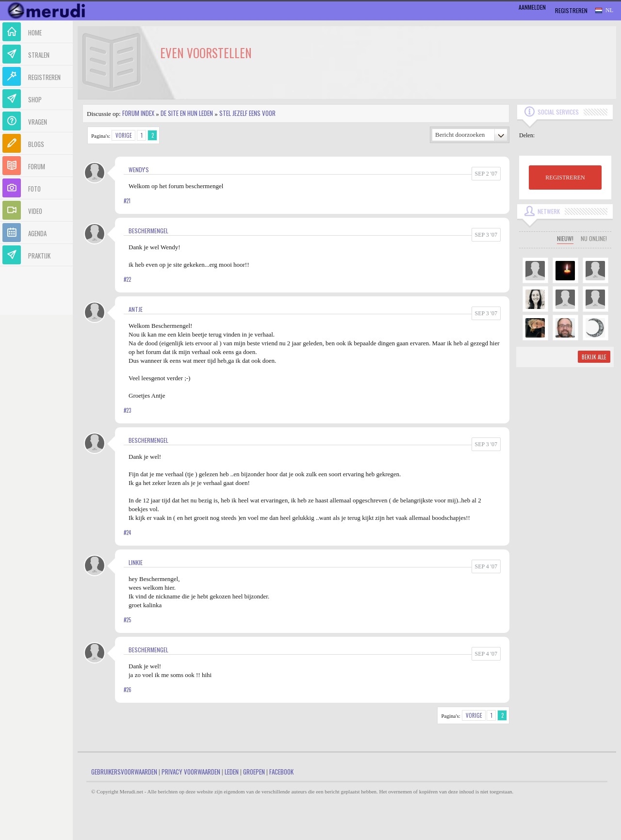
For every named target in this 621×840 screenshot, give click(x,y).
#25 (127, 620)
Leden (232, 772)
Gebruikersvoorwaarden (124, 772)
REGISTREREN (565, 178)
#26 (128, 690)
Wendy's (139, 170)
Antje (136, 309)
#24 (127, 533)
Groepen (254, 772)
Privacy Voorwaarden (191, 772)
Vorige (124, 135)
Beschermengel (148, 231)
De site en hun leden (187, 113)
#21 (127, 201)
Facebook (281, 772)
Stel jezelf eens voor (247, 113)
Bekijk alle (594, 357)
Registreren (571, 10)
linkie (136, 562)
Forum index (138, 113)
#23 (127, 410)
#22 (127, 279)
